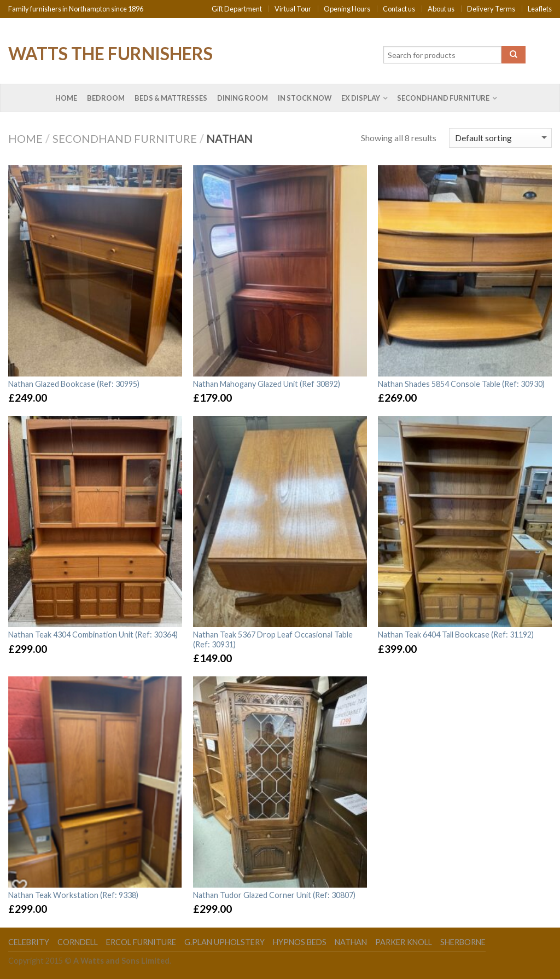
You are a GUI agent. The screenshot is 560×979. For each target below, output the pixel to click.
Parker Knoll (404, 942)
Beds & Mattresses (171, 98)
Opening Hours (347, 9)
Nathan (351, 942)
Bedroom (106, 98)
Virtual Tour (293, 9)
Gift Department (237, 9)
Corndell (78, 942)
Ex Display (361, 98)
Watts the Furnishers (110, 53)
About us (441, 9)
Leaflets (540, 9)
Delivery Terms (491, 9)
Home (66, 98)
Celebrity (29, 942)
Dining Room (243, 98)
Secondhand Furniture (443, 98)
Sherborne (463, 942)
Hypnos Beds (300, 942)
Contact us (399, 9)
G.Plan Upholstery (224, 942)
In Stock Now (305, 98)
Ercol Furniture (141, 942)
